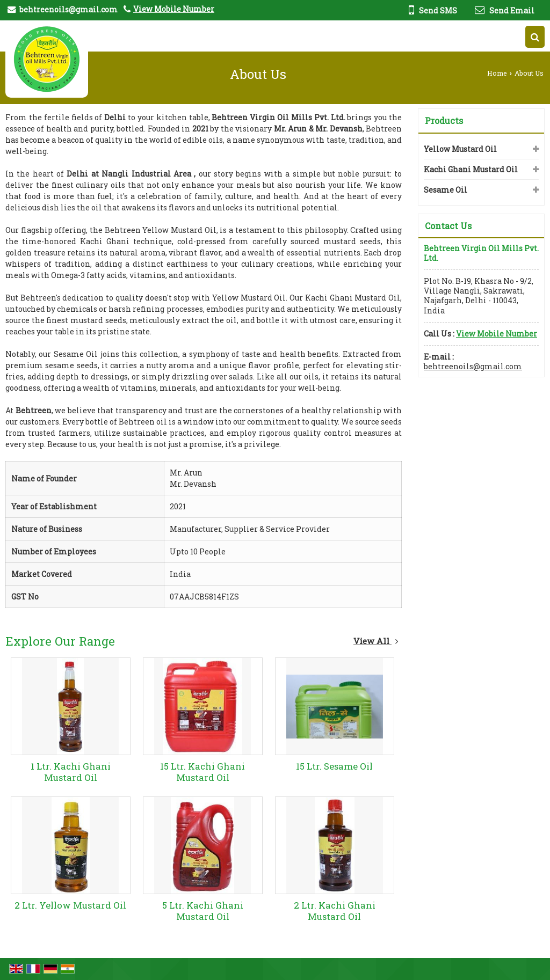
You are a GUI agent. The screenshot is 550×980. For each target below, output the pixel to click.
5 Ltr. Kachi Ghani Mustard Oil (203, 911)
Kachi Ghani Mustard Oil (471, 169)
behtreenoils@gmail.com (68, 9)
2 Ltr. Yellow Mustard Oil (70, 905)
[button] (174, 9)
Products (444, 120)
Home (497, 73)
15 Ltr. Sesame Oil (334, 766)
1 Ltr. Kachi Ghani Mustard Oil (71, 772)
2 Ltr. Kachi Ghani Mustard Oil (335, 911)
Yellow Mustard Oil (460, 149)
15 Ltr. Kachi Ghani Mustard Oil (202, 772)
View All (376, 641)
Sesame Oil (446, 190)
